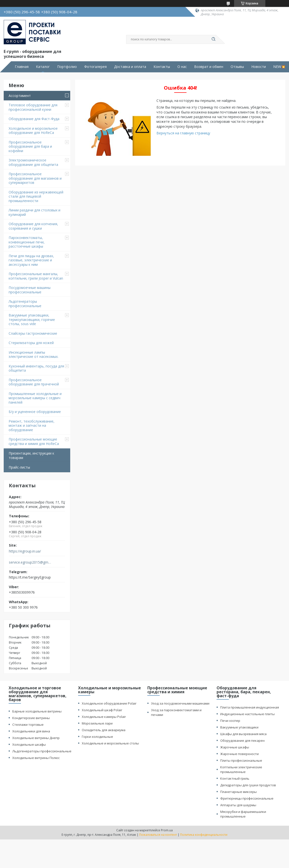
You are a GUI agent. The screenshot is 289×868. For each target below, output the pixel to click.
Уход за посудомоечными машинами (180, 703)
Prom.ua (167, 830)
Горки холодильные (97, 737)
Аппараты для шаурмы (238, 805)
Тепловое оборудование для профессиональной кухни (33, 107)
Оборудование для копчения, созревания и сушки (33, 226)
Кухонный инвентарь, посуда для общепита (36, 368)
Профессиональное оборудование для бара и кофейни (30, 146)
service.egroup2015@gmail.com (30, 562)
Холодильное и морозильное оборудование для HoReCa (33, 131)
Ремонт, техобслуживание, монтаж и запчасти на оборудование (32, 426)
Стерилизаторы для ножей (31, 343)
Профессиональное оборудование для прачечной (34, 382)
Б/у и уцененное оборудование (35, 412)
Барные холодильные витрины (37, 711)
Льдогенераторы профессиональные (25, 304)
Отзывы (237, 67)
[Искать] (214, 39)
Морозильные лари (97, 723)
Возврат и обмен (209, 67)
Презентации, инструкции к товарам (31, 455)
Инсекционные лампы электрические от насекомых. (34, 355)
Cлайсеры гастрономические (33, 333)
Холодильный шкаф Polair (102, 710)
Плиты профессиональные (241, 760)
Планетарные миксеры (238, 792)
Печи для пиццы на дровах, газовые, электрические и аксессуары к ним (31, 260)
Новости (259, 67)
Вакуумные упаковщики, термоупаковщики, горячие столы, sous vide (32, 319)
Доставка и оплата (130, 67)
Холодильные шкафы (29, 744)
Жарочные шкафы (235, 747)
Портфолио (67, 67)
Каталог (43, 67)
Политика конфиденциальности (204, 835)
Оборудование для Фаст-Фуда (34, 119)
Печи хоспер (230, 721)
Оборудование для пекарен (242, 741)
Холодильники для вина (31, 731)
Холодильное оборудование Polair (109, 703)
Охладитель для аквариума (104, 730)
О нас (182, 67)
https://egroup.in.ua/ (25, 551)
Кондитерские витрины (31, 718)
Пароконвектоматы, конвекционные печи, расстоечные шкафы (27, 242)
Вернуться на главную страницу (183, 133)
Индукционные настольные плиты (247, 714)
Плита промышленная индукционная (250, 707)
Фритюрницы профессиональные (247, 798)
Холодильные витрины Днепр (36, 738)
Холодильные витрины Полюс (36, 758)
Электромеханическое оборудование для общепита (33, 162)
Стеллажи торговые (28, 725)
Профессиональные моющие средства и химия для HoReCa (34, 441)
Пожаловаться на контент (158, 835)
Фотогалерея (95, 67)
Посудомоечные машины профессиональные (30, 290)
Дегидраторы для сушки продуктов (248, 785)
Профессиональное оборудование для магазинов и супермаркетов (35, 178)
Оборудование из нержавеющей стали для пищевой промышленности (36, 196)
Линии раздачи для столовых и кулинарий (34, 212)
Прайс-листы (19, 467)
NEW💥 (279, 67)
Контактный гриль (235, 778)
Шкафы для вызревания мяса (243, 734)
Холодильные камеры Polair (104, 717)
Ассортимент (20, 96)
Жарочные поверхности (239, 754)
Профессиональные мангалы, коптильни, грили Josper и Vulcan (36, 276)
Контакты (162, 67)
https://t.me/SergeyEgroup (30, 577)
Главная (22, 67)
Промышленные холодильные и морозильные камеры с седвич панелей (35, 398)
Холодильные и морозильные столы (110, 743)
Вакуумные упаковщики (239, 727)
